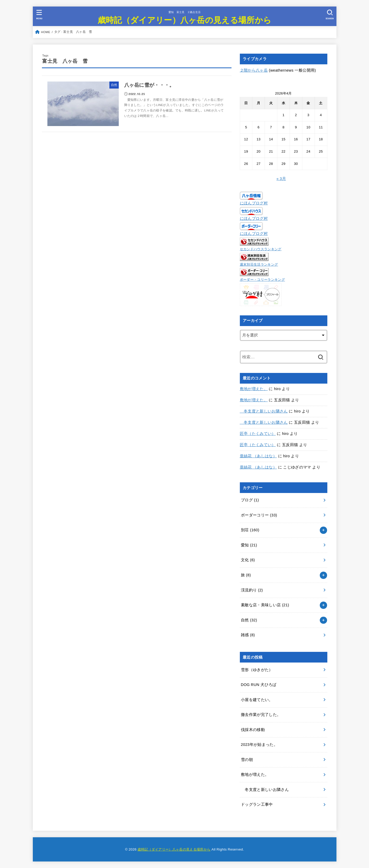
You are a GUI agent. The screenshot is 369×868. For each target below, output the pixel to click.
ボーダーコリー (259, 515)
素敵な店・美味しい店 (265, 605)
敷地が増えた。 (254, 389)
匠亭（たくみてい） (258, 434)
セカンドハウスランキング (261, 249)
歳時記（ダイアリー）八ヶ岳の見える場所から (184, 20)
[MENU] (39, 14)
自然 (249, 620)
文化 (248, 560)
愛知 (249, 545)
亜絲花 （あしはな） (258, 456)
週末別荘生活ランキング (259, 264)
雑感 (248, 635)
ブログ (250, 500)
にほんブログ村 (254, 203)
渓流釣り (252, 590)
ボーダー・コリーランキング (262, 280)
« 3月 (281, 179)
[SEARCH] (330, 14)
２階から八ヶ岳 (254, 70)
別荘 (250, 530)
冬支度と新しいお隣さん (264, 411)
